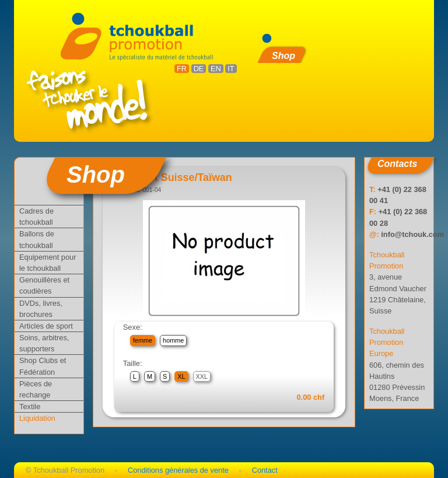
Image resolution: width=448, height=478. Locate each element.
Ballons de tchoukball (37, 239)
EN (216, 69)
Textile (30, 407)
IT (231, 69)
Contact (265, 470)
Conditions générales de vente (178, 470)
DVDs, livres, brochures (41, 309)
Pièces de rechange (36, 389)
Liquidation (37, 418)
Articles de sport (46, 326)
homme (173, 340)
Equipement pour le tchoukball (48, 263)
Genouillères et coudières (44, 285)
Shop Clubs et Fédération (43, 366)
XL (181, 376)
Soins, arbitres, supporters (44, 343)
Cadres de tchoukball (36, 217)
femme (143, 340)
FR (182, 69)
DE (199, 69)
